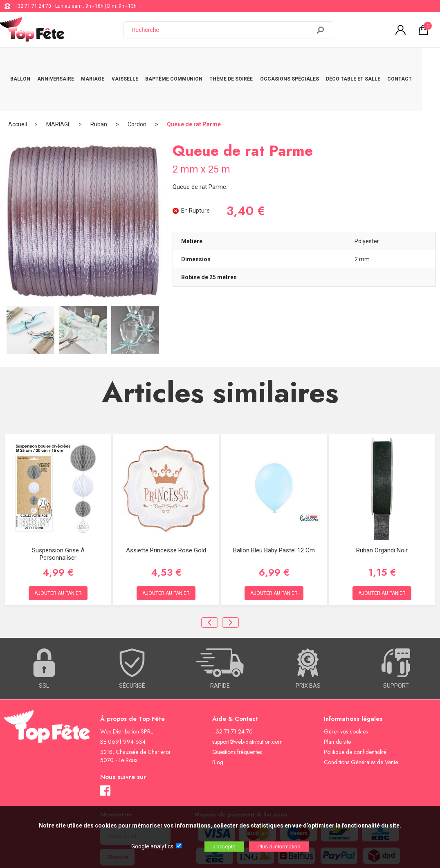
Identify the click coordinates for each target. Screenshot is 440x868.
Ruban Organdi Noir (382, 514)
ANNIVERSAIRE (58, 62)
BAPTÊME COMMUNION (183, 62)
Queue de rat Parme (194, 88)
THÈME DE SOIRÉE (242, 62)
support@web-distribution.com (247, 706)
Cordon (138, 88)
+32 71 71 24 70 (33, 6)
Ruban (99, 88)
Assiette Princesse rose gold (166, 514)
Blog (218, 726)
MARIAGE (98, 62)
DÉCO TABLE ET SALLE (368, 62)
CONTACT (417, 62)
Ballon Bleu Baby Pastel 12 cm (274, 514)
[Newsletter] (135, 800)
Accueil (18, 88)
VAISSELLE (132, 62)
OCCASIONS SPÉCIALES (302, 62)
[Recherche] (222, 30)
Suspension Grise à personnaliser (58, 518)
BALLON (21, 62)
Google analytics (152, 846)
